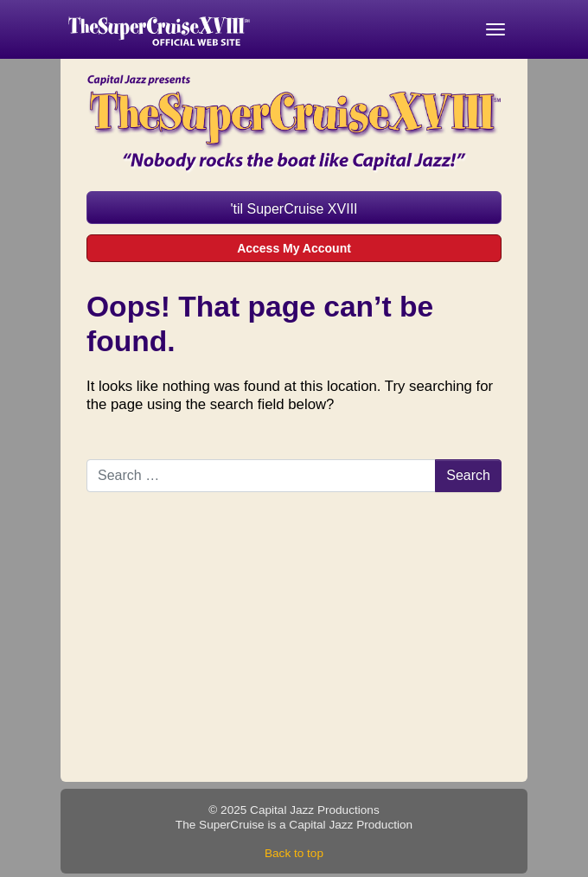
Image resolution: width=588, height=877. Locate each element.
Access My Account (294, 248)
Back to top (294, 853)
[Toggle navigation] (495, 29)
